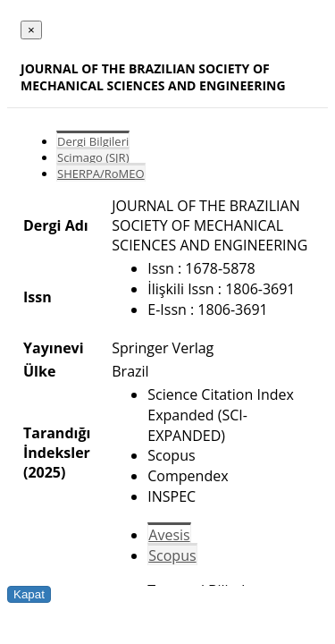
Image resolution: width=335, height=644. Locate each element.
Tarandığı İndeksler (57, 443)
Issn (38, 297)
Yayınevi (54, 348)
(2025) (44, 472)
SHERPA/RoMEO (101, 174)
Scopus (172, 555)
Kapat (29, 594)
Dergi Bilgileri (93, 141)
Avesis (169, 535)
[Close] (31, 30)
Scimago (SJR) (93, 157)
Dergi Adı (56, 225)
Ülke (39, 371)
